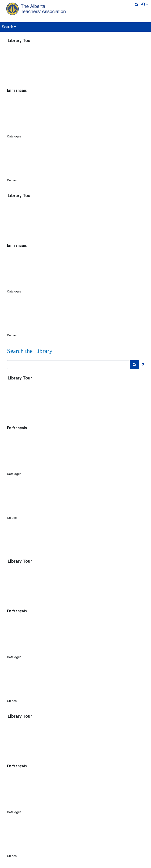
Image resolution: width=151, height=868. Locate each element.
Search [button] (7, 27)
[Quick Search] (137, 5)
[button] (146, 5)
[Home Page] (37, 9)
